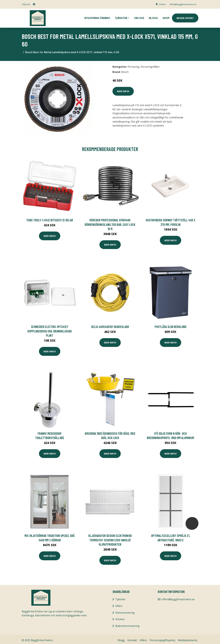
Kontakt (132, 638)
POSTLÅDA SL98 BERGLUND (171, 324)
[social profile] (34, 4)
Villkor (143, 638)
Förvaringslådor (150, 64)
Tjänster (120, 597)
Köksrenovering (125, 610)
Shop (166, 17)
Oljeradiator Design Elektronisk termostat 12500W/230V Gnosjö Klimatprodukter (110, 538)
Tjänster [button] (121, 17)
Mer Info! (123, 89)
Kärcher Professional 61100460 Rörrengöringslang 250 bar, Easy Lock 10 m (110, 222)
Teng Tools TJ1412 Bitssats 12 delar (50, 218)
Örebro (160, 4)
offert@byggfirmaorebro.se (182, 4)
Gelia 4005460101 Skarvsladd (110, 324)
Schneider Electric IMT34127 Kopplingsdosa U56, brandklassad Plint (50, 329)
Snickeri (120, 617)
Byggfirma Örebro (97, 17)
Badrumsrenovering (127, 624)
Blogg (153, 17)
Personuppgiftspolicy (162, 638)
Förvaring (134, 64)
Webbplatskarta (187, 638)
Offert (119, 604)
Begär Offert (185, 17)
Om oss (139, 17)
